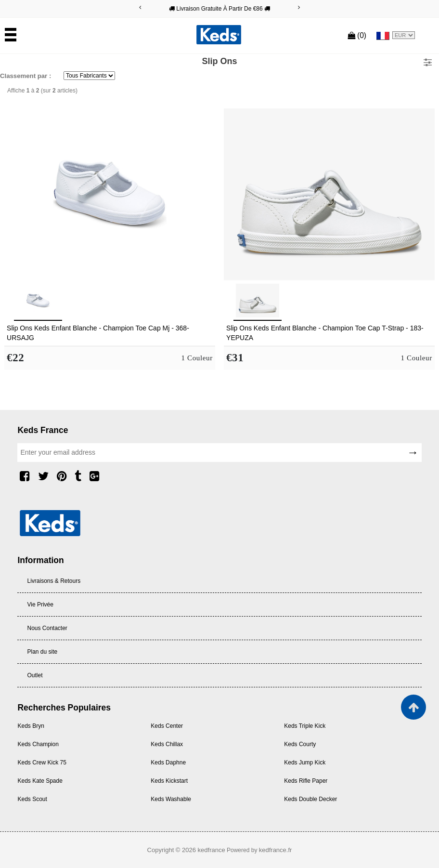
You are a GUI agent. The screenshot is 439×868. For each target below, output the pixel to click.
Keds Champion (38, 744)
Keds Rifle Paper (306, 781)
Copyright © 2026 (173, 850)
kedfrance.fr (276, 850)
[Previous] (140, 7)
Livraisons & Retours (54, 581)
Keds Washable (171, 799)
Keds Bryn (31, 726)
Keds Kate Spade (40, 781)
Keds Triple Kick (305, 726)
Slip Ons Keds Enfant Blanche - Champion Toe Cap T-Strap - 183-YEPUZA (325, 333)
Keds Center (167, 726)
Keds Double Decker (310, 799)
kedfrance (212, 850)
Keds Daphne (168, 763)
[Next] (299, 7)
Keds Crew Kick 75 (42, 763)
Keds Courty (300, 744)
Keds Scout (32, 799)
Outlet (35, 675)
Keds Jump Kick (305, 763)
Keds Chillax (167, 744)
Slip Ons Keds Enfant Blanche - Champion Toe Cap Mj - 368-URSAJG (98, 333)
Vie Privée (40, 605)
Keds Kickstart (169, 781)
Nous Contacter (47, 628)
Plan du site (42, 652)
